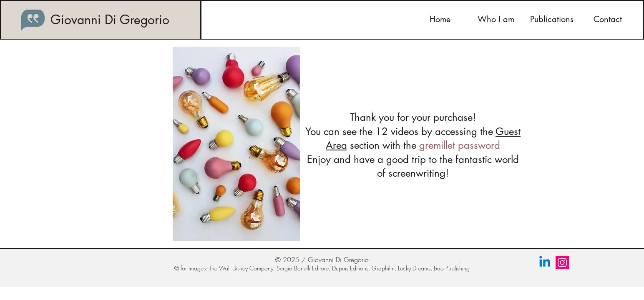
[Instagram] (562, 262)
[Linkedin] (545, 262)
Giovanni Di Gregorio (110, 20)
